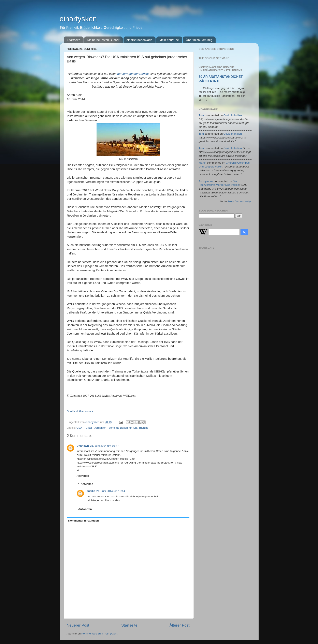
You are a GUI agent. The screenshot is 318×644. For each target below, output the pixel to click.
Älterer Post (180, 625)
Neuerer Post (78, 625)
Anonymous (206, 181)
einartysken (78, 19)
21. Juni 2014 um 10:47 (104, 446)
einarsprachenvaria (140, 40)
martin (203, 163)
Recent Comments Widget (240, 201)
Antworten (83, 476)
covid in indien (233, 115)
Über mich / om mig (199, 40)
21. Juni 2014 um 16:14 (111, 491)
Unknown (83, 446)
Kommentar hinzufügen (83, 521)
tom (201, 115)
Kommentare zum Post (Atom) (100, 634)
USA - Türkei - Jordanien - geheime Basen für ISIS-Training (112, 428)
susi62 (91, 491)
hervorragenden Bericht (133, 74)
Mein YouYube (169, 40)
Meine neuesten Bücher (103, 40)
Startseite (74, 40)
